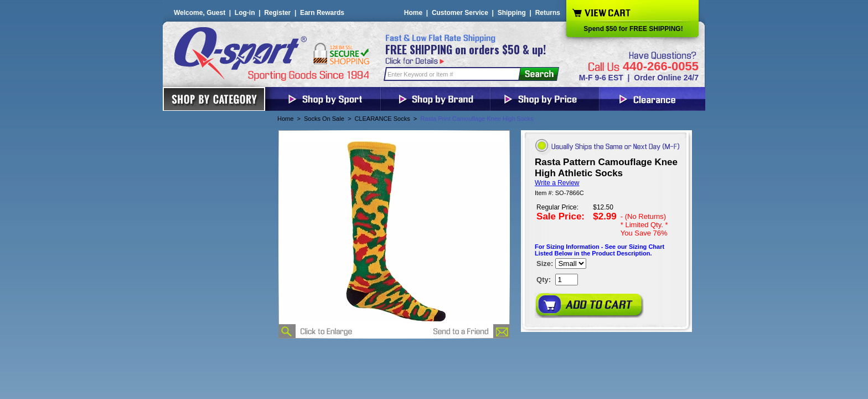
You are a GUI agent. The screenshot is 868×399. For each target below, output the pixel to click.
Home (413, 13)
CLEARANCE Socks (382, 119)
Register (277, 13)
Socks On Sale (324, 119)
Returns (548, 13)
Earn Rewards (322, 13)
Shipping (512, 13)
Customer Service (460, 13)
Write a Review (557, 183)
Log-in (245, 13)
